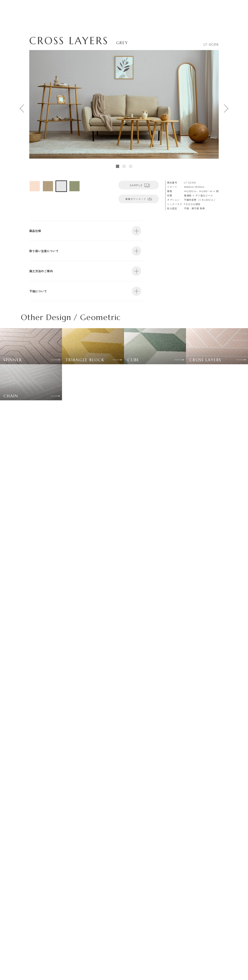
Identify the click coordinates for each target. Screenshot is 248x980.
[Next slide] (226, 108)
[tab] (118, 166)
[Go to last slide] (22, 108)
